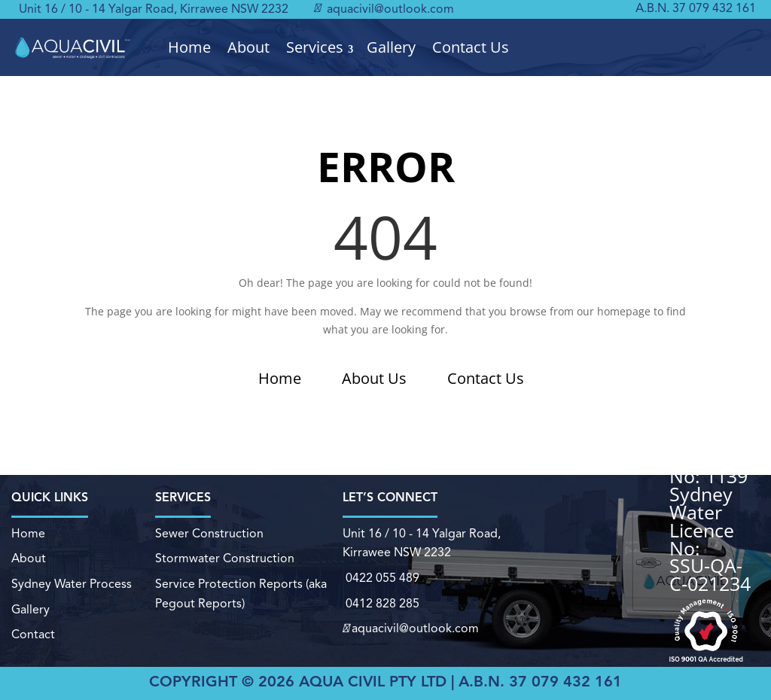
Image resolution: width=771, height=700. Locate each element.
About (248, 47)
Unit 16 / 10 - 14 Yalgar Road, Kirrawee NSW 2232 (154, 10)
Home (189, 47)
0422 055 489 (381, 579)
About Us (374, 378)
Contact (33, 635)
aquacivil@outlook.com (384, 10)
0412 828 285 (380, 604)
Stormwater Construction (225, 560)
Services (315, 47)
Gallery (391, 47)
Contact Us (471, 47)
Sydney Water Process (72, 585)
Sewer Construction (209, 535)
